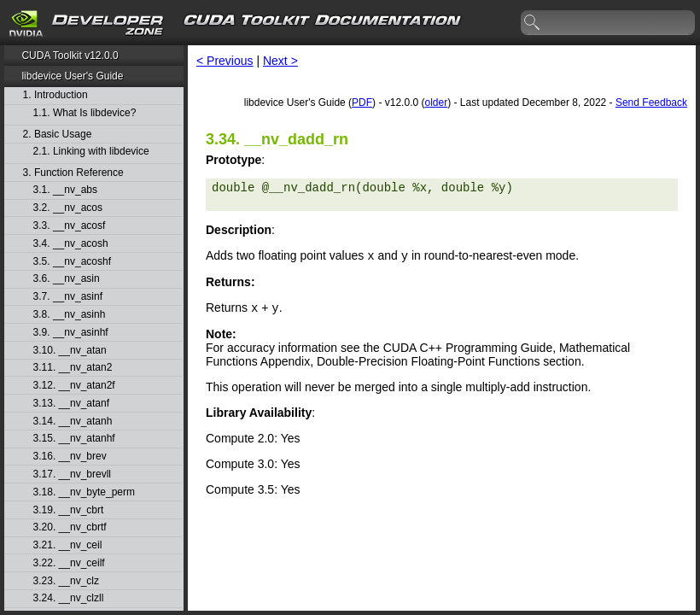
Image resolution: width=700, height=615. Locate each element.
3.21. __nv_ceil (68, 545)
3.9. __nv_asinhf (71, 333)
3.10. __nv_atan (70, 351)
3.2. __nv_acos (68, 208)
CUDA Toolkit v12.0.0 (70, 56)
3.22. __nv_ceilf (69, 563)
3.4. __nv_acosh (71, 244)
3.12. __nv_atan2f (74, 386)
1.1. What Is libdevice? (85, 113)
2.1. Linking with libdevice (91, 152)
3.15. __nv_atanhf (74, 439)
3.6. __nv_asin (67, 279)
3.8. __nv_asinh (70, 315)
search (533, 23)
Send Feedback (651, 102)
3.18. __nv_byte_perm (84, 492)
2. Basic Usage (58, 135)
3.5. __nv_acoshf (72, 262)
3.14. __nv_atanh (73, 422)
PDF (362, 102)
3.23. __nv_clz (66, 581)
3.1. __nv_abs (65, 190)
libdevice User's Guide (72, 76)
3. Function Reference (73, 173)
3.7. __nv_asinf (68, 297)
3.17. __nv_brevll (72, 474)
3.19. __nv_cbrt (69, 510)
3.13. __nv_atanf (71, 404)
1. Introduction (55, 95)
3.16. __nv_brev (70, 457)
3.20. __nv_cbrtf (70, 527)
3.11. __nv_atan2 (73, 368)
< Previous (225, 61)
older (436, 102)
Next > (280, 61)
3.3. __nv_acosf (70, 226)
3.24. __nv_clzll (69, 598)
